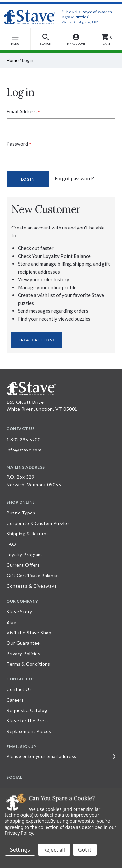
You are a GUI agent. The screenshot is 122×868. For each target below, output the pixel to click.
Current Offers (23, 565)
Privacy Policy (19, 833)
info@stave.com (24, 450)
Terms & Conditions (28, 664)
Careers (15, 700)
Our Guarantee (23, 643)
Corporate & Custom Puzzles (38, 523)
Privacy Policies (23, 653)
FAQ (11, 544)
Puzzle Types (21, 513)
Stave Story (19, 612)
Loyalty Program (24, 554)
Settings (20, 850)
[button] (46, 39)
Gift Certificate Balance (33, 575)
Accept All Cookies (85, 850)
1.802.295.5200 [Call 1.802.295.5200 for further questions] (23, 440)
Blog (11, 622)
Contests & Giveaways (32, 586)
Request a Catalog (27, 710)
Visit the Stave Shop (29, 632)
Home (13, 60)
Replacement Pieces (29, 731)
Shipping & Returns (28, 534)
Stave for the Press (28, 721)
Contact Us (19, 689)
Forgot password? (74, 178)
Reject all (54, 850)
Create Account (37, 340)
